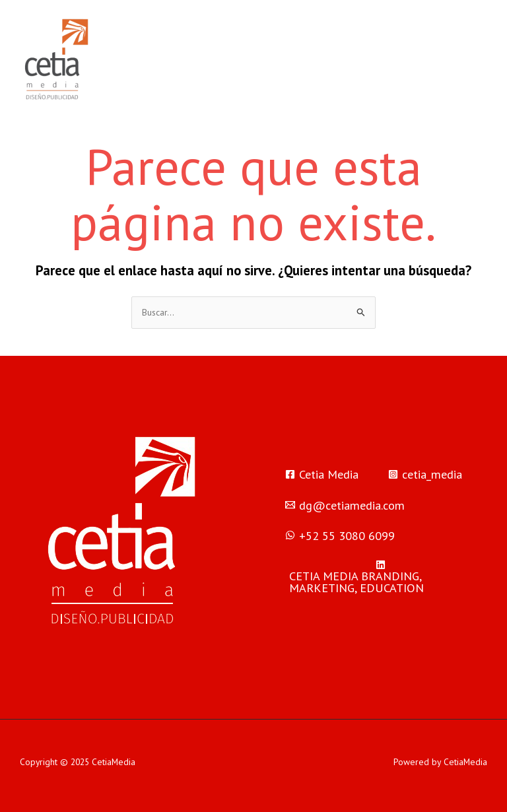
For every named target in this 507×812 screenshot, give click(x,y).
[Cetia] (322, 474)
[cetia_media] (425, 474)
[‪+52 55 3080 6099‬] (340, 535)
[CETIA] (381, 577)
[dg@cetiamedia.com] (345, 505)
